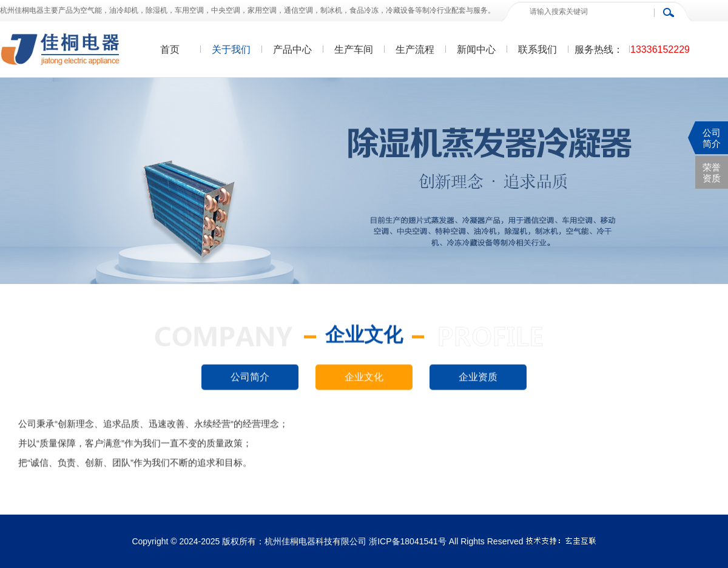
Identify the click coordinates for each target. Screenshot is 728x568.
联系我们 (538, 49)
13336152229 (660, 49)
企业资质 (478, 377)
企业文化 (364, 377)
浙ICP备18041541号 (408, 541)
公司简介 (250, 377)
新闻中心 (476, 49)
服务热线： (599, 49)
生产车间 (354, 49)
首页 (170, 49)
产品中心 (292, 49)
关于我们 (231, 49)
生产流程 (415, 49)
